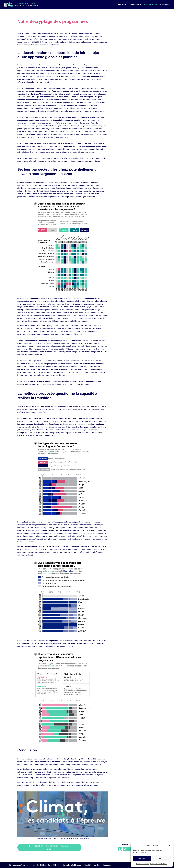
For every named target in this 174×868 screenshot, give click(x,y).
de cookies (83, 865)
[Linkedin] (129, 849)
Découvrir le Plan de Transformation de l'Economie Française (49, 847)
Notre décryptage (151, 5)
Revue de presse (104, 865)
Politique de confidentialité (158, 864)
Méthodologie (165, 5)
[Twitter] (125, 849)
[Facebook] (120, 849)
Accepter (142, 859)
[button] (170, 845)
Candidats (120, 5)
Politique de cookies (142, 864)
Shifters (43, 865)
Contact (51, 865)
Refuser (161, 859)
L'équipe (92, 865)
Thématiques (134, 5)
